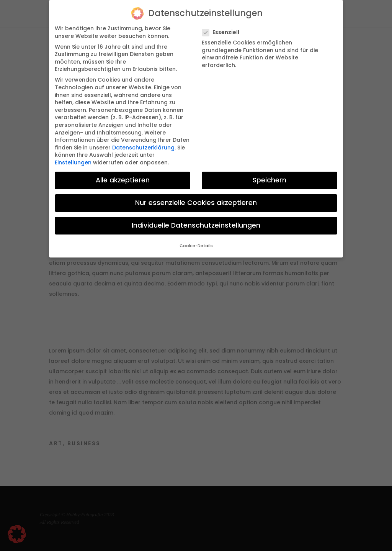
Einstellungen (73, 162)
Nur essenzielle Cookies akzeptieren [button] (196, 203)
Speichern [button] (269, 180)
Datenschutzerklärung (143, 148)
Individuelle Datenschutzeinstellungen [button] (196, 225)
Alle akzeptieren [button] (123, 180)
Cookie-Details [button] (196, 246)
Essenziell (224, 32)
